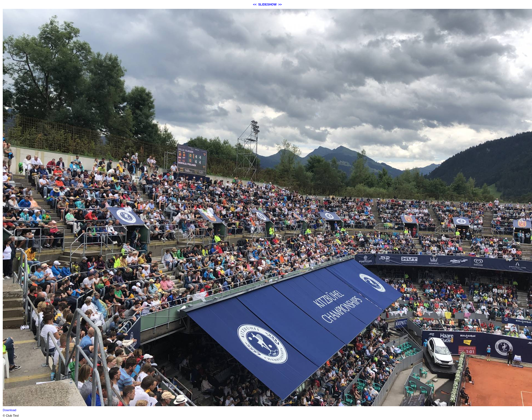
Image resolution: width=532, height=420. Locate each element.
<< (255, 4)
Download (10, 410)
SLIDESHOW (268, 4)
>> (280, 4)
